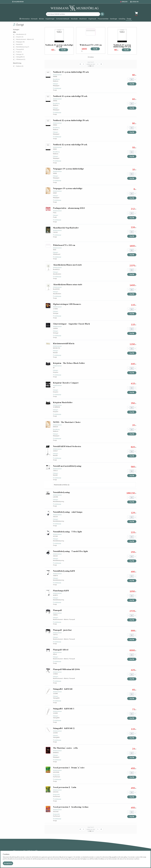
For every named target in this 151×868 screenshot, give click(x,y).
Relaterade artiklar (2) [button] (62, 485)
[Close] (8, 863)
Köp (63, 50)
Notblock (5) (20, 66)
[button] (102, 14)
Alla (14, 32)
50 (90, 66)
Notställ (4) (19, 44)
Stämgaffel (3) (20, 57)
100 (93, 66)
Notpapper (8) (20, 42)
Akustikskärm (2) (21, 34)
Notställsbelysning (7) (23, 47)
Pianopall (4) (20, 49)
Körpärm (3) (20, 37)
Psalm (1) (19, 52)
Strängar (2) (20, 54)
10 (89, 66)
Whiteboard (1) (21, 59)
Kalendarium (19, 2)
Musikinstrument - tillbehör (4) (25, 39)
